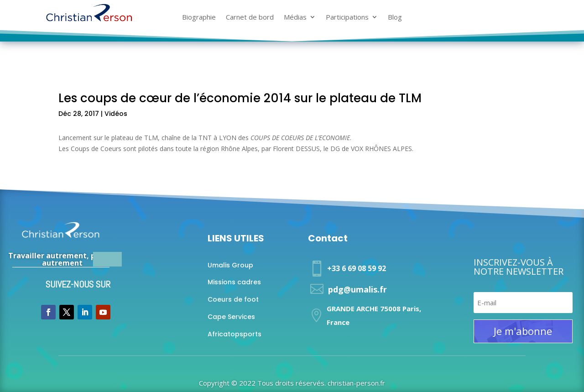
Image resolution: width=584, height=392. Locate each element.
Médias (295, 18)
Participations (347, 18)
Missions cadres (234, 282)
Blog (395, 18)
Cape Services (231, 317)
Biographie (199, 18)
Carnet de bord (250, 18)
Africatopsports (235, 334)
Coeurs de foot (233, 299)
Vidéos (116, 114)
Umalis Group (230, 265)
